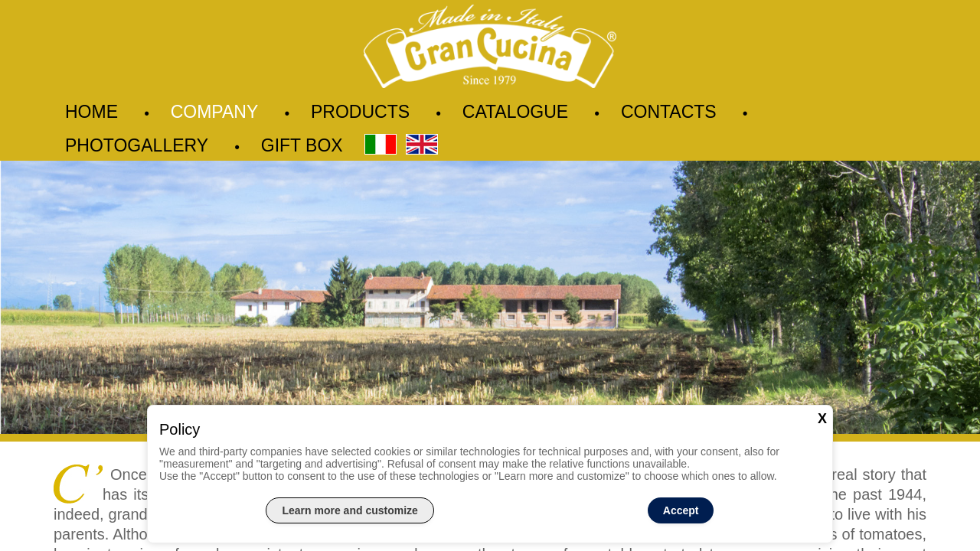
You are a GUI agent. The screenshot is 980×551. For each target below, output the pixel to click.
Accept (681, 510)
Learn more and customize (350, 510)
